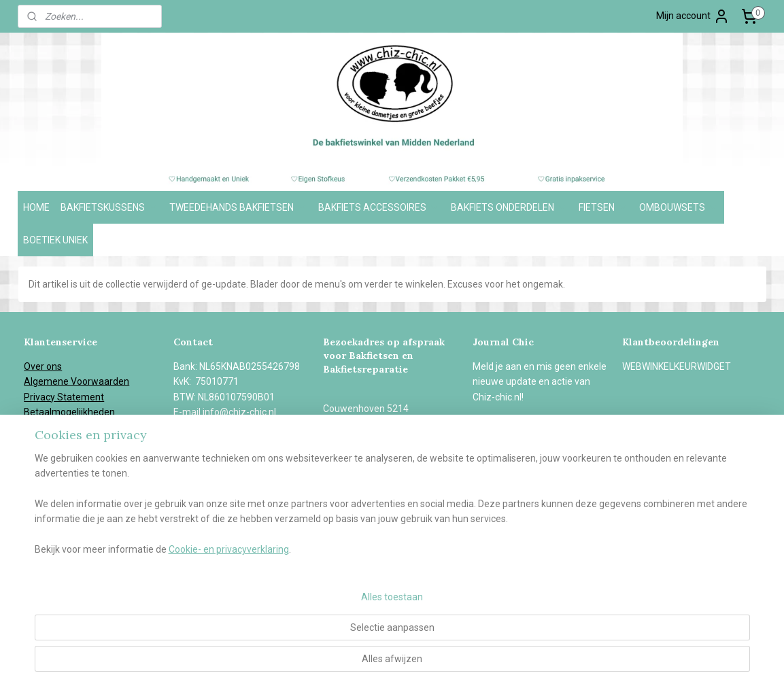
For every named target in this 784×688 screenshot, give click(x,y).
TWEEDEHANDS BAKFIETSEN (238, 207)
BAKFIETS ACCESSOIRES (379, 207)
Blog (33, 488)
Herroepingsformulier (70, 458)
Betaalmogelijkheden (69, 412)
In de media (49, 473)
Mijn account (693, 16)
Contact (41, 503)
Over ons (43, 366)
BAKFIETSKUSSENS (109, 207)
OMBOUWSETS (679, 207)
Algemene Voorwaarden (76, 381)
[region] (303, 619)
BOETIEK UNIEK (55, 240)
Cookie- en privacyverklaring (212, 664)
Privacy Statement (64, 397)
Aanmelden (509, 428)
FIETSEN (603, 207)
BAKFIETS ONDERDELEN (509, 207)
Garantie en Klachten (68, 443)
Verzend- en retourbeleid (78, 428)
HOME (36, 207)
